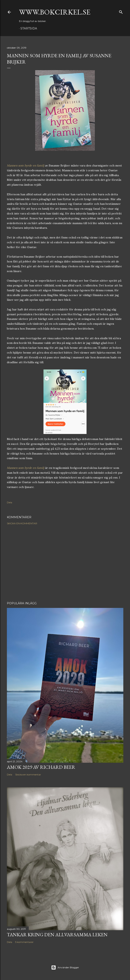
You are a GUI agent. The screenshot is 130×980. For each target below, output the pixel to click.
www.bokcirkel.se (55, 12)
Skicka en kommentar (22, 523)
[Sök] (121, 11)
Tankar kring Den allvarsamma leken (57, 935)
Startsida (29, 28)
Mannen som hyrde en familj (26, 165)
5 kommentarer (24, 942)
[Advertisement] (65, 563)
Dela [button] (10, 502)
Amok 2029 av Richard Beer (41, 767)
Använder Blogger (65, 968)
